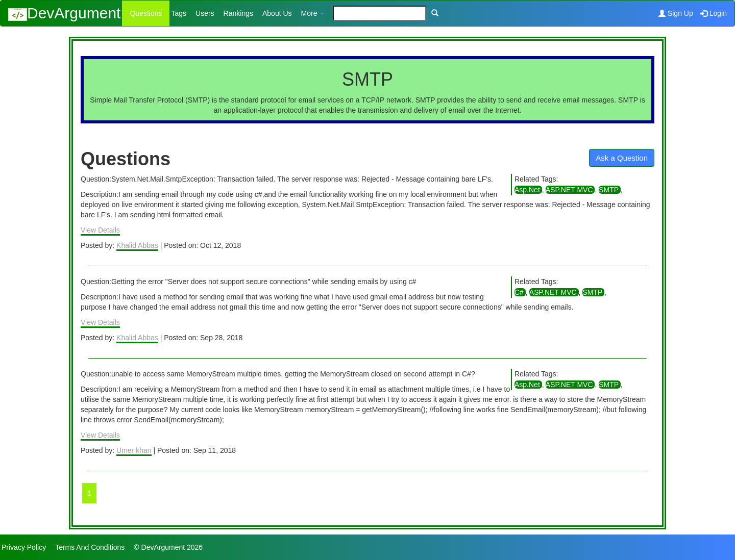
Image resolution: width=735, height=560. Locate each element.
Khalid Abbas (137, 245)
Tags (179, 13)
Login (714, 13)
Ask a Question (622, 158)
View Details (100, 230)
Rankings (238, 13)
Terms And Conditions (90, 547)
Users (205, 13)
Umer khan (134, 450)
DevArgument (64, 13)
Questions (146, 13)
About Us (277, 13)
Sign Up (676, 13)
